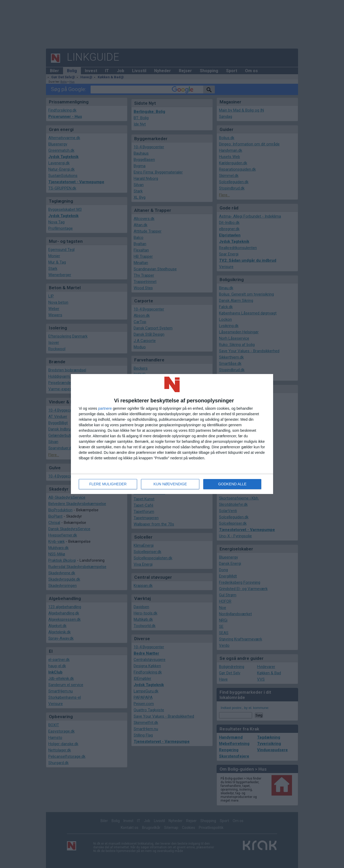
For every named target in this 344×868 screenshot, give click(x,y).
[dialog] (172, 434)
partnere (105, 408)
